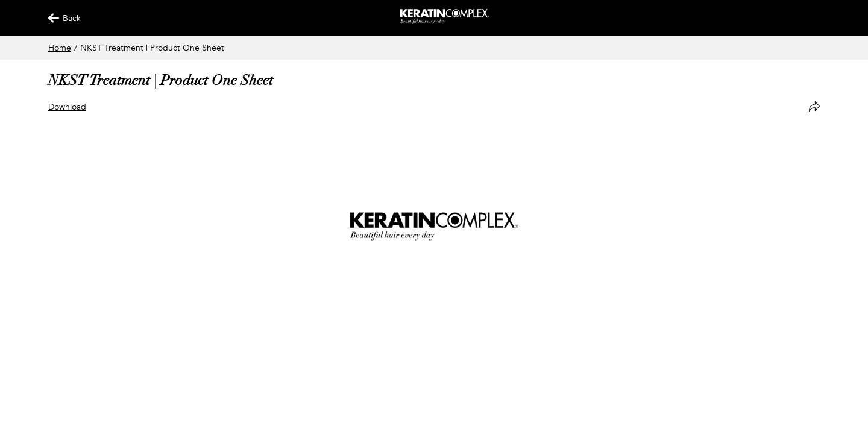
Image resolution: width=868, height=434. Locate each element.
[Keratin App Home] (445, 21)
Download (67, 107)
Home (60, 48)
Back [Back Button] (59, 18)
